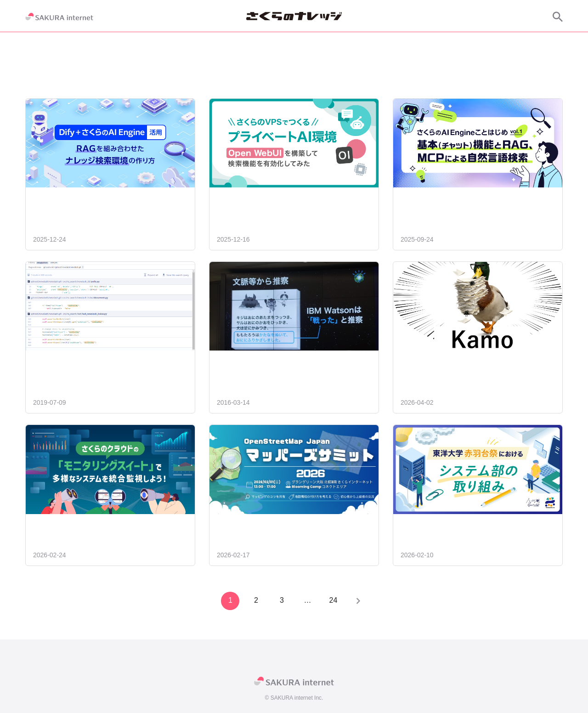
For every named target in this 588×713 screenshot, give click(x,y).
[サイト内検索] (558, 17)
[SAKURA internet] (59, 17)
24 (333, 600)
